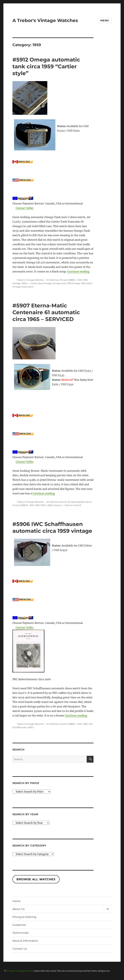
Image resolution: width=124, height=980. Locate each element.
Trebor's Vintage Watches (30, 280)
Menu (105, 20)
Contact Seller (25, 208)
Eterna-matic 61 (73, 505)
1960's (51, 505)
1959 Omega (73, 283)
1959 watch (87, 283)
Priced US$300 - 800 (23, 505)
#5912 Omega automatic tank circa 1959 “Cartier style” (46, 66)
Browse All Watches (36, 879)
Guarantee (19, 925)
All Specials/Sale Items (80, 502)
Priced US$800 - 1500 (71, 280)
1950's (25, 283)
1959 (85, 280)
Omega (16, 283)
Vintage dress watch (23, 287)
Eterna (63, 502)
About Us (18, 909)
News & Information (25, 941)
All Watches (53, 280)
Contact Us (20, 949)
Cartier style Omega (41, 283)
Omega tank (59, 283)
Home (16, 901)
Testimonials (21, 933)
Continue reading (78, 271)
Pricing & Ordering (24, 917)
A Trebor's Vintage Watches (45, 20)
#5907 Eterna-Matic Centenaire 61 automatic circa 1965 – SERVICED (46, 312)
